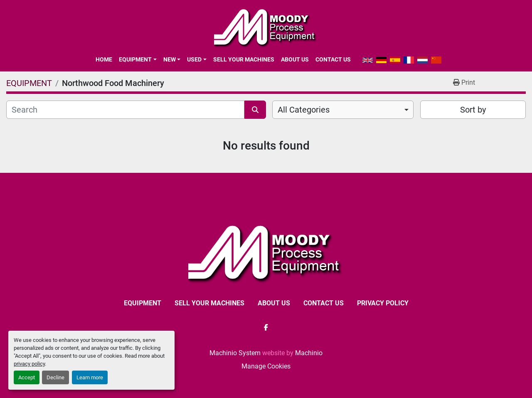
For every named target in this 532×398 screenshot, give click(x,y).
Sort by (473, 110)
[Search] (125, 110)
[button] (138, 59)
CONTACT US (333, 59)
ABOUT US (295, 59)
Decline (55, 377)
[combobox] (343, 110)
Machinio (309, 353)
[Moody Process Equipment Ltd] (266, 252)
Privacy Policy (383, 303)
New (170, 59)
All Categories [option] (304, 110)
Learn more (90, 377)
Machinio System (235, 353)
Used (194, 59)
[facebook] (266, 327)
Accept (27, 377)
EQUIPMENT (135, 59)
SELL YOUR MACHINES (244, 59)
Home (104, 59)
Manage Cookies (266, 366)
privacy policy (29, 364)
